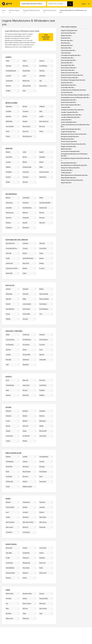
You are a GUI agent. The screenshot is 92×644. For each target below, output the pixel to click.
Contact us (87, 631)
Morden (41, 162)
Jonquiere (42, 507)
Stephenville (9, 273)
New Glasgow (43, 304)
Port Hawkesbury (44, 309)
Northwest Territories (14, 331)
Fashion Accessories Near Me (69, 73)
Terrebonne (9, 532)
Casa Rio (25, 548)
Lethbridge (42, 76)
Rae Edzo (42, 355)
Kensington (26, 467)
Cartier (24, 152)
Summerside (43, 482)
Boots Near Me (65, 43)
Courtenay (26, 111)
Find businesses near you (46, 37)
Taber (24, 91)
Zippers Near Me (66, 183)
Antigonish (25, 289)
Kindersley (42, 558)
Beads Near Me (65, 38)
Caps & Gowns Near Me (68, 51)
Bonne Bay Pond (10, 243)
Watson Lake (9, 618)
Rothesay (8, 223)
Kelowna (25, 116)
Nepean (8, 426)
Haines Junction (27, 603)
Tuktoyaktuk (43, 360)
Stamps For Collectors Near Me (70, 168)
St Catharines (26, 436)
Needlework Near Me (67, 139)
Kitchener (42, 416)
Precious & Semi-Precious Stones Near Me (73, 144)
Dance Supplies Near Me (68, 60)
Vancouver (26, 131)
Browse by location (44, 641)
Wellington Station (27, 487)
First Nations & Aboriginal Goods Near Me (73, 80)
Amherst (8, 289)
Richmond (42, 126)
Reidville (25, 268)
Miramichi (25, 213)
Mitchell (25, 162)
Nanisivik (8, 395)
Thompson (26, 177)
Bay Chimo (42, 380)
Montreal (42, 512)
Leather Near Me (66, 120)
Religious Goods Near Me (68, 147)
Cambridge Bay (10, 385)
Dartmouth (26, 294)
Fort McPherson (27, 340)
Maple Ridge (9, 121)
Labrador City (9, 263)
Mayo (7, 609)
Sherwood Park (27, 86)
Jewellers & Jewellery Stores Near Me (72, 110)
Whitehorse (26, 618)
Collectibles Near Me (67, 58)
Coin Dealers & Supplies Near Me (70, 55)
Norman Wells (26, 355)
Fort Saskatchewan (11, 71)
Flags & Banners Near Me (68, 85)
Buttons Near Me (66, 48)
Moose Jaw (42, 563)
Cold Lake (8, 66)
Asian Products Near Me (68, 33)
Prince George (26, 126)
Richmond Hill (43, 431)
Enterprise (42, 335)
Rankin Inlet (26, 395)
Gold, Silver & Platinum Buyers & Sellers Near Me (75, 95)
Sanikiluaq (42, 395)
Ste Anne (8, 177)
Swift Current (43, 573)
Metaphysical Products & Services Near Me (73, 134)
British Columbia (11, 103)
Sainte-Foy (26, 527)
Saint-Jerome (43, 522)
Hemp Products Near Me (68, 103)
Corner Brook (43, 248)
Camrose (42, 61)
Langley (41, 116)
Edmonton (25, 66)
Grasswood (26, 558)
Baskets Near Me (66, 36)
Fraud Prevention (7, 643)
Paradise (42, 263)
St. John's (42, 268)
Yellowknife (26, 365)
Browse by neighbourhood (46, 643)
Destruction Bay (44, 598)
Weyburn (8, 578)
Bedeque (8, 457)
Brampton (8, 411)
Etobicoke (8, 416)
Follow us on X (60, 641)
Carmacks (9, 598)
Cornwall (42, 462)
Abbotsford (9, 106)
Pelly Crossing (43, 609)
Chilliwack (42, 106)
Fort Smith (42, 345)
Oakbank (8, 167)
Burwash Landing (27, 594)
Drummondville (10, 507)
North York (25, 426)
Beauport (8, 502)
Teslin (41, 614)
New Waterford (10, 309)
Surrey (8, 131)
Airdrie (8, 61)
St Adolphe (9, 172)
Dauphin (42, 152)
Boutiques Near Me (66, 46)
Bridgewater (9, 294)
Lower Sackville (27, 304)
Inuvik (41, 350)
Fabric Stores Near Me (67, 70)
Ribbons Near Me (66, 149)
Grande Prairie (26, 71)
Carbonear (25, 243)
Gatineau (25, 507)
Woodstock (26, 228)
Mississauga (42, 421)
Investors (24, 643)
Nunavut (9, 377)
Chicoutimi (42, 502)
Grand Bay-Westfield (45, 203)
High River (42, 71)
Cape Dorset (26, 385)
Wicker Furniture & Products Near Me (72, 180)
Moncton (42, 213)
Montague (42, 467)
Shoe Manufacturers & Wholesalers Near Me (74, 165)
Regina (41, 568)
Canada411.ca (78, 639)
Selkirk (41, 167)
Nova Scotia (10, 285)
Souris (41, 477)
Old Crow (25, 609)
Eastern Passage (44, 294)
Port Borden (9, 477)
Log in (84, 4)
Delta (41, 111)
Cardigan (25, 457)
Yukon (8, 590)
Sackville (25, 223)
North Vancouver (44, 121)
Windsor (25, 441)
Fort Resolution (10, 345)
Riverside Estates (10, 573)
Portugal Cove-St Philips (12, 268)
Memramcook (10, 213)
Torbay (25, 273)
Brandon (8, 152)
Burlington (25, 411)
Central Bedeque (44, 457)
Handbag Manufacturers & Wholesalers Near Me (75, 98)
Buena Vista (9, 548)
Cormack (25, 248)
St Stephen (9, 228)
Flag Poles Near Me (66, 83)
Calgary (25, 61)
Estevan (41, 553)
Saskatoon (25, 573)
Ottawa (25, 431)
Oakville (41, 426)
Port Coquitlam (10, 126)
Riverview (42, 218)
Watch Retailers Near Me (68, 178)
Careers (23, 641)
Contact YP (24, 639)
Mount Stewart (27, 472)
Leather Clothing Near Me (68, 122)
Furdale (8, 558)
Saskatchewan (11, 544)
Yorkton (25, 578)
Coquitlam (9, 111)
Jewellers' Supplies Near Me (69, 112)
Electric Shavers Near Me (68, 68)
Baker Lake (25, 380)
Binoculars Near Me (66, 41)
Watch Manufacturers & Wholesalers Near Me (74, 175)
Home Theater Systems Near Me (70, 105)
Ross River (9, 614)
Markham (25, 421)
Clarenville (42, 243)
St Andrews (26, 172)
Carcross (42, 594)
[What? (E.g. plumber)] (33, 4)
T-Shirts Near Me (66, 173)
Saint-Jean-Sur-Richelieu (29, 522)
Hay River (8, 350)
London (8, 421)
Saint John (42, 223)
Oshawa (8, 431)
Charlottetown (10, 462)
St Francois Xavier (44, 172)
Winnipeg (25, 182)
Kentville (8, 304)
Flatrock (25, 253)
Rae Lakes (9, 360)
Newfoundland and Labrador (17, 240)
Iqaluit (7, 390)
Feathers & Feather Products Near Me (72, 75)
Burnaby (25, 106)
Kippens (41, 258)
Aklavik (8, 335)
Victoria (8, 136)
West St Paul (43, 177)
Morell (7, 472)
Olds (41, 81)
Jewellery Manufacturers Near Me (71, 115)
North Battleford (10, 568)
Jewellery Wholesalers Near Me (70, 117)
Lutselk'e (8, 355)
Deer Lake (9, 253)
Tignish (8, 487)
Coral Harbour (43, 385)
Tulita (7, 365)
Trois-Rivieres (26, 532)
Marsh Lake (42, 603)
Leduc (24, 76)
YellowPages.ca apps (62, 639)
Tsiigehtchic (26, 360)
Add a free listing (7, 641)
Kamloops (9, 116)
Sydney (8, 314)
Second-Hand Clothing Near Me (70, 152)
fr (89, 4)
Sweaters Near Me (66, 170)
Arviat (7, 380)
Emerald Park (26, 553)
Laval (7, 512)
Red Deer (8, 86)
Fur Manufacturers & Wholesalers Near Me (73, 90)
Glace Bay (9, 299)
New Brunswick (11, 194)
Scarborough (9, 436)
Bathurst (8, 198)
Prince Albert (26, 568)
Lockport (8, 162)
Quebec (8, 499)
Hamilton (25, 416)
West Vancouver (27, 136)
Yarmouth (25, 319)
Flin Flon (25, 157)
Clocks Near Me (65, 53)
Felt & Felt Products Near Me (69, 78)
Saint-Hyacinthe (10, 522)
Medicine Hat (26, 81)
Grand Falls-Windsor (28, 258)
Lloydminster (9, 81)
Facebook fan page (62, 643)
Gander (41, 253)
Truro (41, 314)
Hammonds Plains (44, 299)
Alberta (8, 57)
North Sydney (26, 309)
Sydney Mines (26, 314)
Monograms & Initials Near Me (69, 137)
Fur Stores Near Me (66, 93)
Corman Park (43, 548)
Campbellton (26, 198)
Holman (25, 350)
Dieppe (41, 198)
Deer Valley (9, 553)
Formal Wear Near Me (67, 88)
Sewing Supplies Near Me (68, 163)
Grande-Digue (43, 208)
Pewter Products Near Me (68, 142)
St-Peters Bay (10, 482)
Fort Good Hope (10, 340)
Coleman (25, 462)
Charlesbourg (26, 502)
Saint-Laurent (9, 527)
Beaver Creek (10, 594)
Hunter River (9, 467)
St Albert (8, 91)
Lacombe (8, 76)
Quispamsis (26, 218)
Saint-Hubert (43, 517)
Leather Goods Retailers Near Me (70, 129)
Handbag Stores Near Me (68, 100)
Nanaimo (25, 121)
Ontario (8, 407)
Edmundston (9, 203)
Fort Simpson (26, 345)
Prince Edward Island (13, 453)
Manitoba (9, 149)
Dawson (25, 598)
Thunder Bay (43, 436)
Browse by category (44, 639)
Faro (7, 603)
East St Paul (9, 157)
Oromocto (9, 218)
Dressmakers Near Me (67, 65)
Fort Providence (44, 340)
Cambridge (42, 411)
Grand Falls (9, 208)
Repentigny (26, 517)
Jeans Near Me (65, 107)
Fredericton (26, 203)
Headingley (42, 157)
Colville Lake (26, 335)
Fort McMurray (43, 66)
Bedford (41, 289)
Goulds (8, 258)
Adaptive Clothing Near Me (69, 31)
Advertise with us (7, 639)
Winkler (8, 182)
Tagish (24, 614)
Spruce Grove (43, 86)
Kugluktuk (42, 390)
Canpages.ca (78, 641)
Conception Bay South (12, 248)
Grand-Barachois (27, 208)
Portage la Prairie (27, 167)
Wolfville (8, 319)
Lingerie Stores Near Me (68, 132)
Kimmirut (25, 390)
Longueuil (25, 512)
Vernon (41, 131)
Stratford (25, 482)
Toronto (8, 441)
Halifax (24, 299)
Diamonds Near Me (66, 63)
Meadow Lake (26, 563)
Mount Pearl (26, 263)
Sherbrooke (42, 527)
